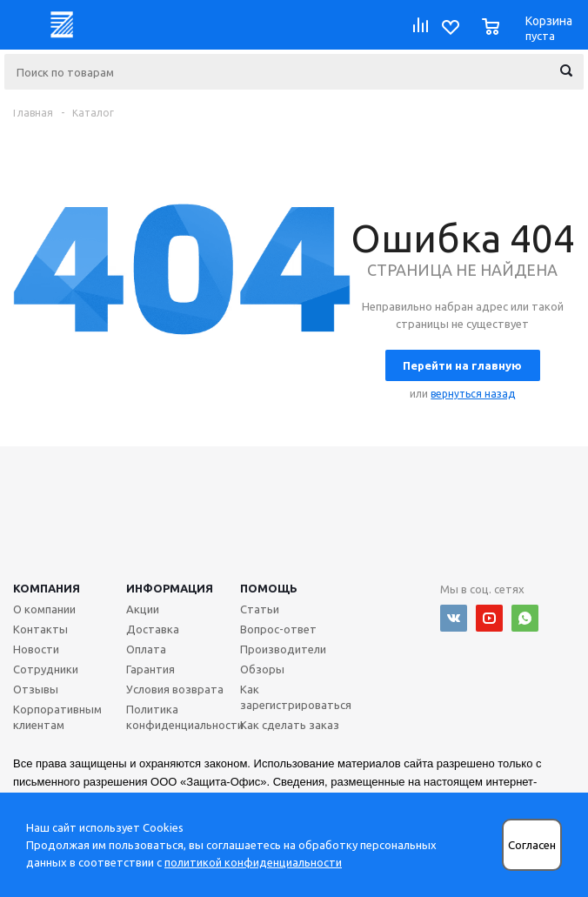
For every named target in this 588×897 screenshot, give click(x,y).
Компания (47, 588)
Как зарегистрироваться (296, 697)
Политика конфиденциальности (185, 717)
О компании (44, 609)
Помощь (269, 588)
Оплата (146, 649)
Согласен (532, 845)
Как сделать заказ (290, 725)
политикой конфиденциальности (253, 862)
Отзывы (36, 689)
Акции (143, 609)
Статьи (260, 609)
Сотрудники (46, 669)
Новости (36, 649)
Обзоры (262, 669)
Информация (170, 588)
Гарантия (150, 669)
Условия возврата (175, 689)
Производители (283, 649)
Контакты (40, 629)
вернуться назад (473, 394)
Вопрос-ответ (278, 629)
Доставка (153, 629)
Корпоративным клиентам (57, 717)
